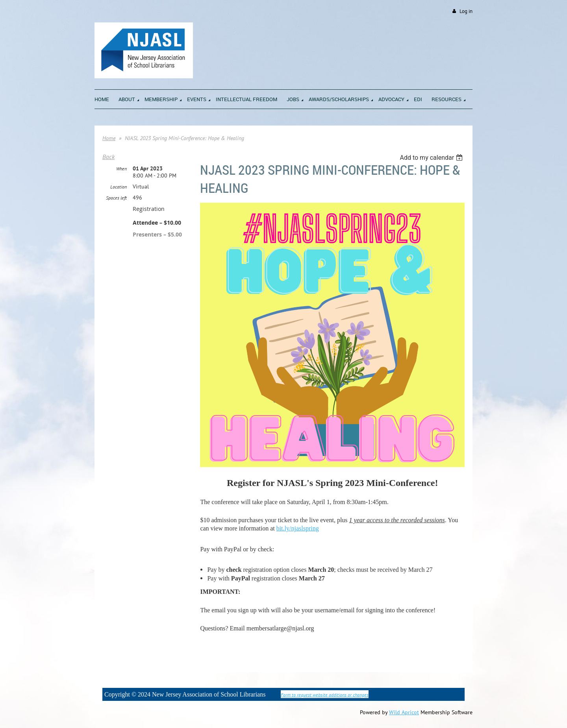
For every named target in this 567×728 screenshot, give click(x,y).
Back (108, 157)
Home (109, 138)
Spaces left (116, 198)
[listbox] (432, 158)
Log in (466, 11)
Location (119, 187)
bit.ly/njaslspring (298, 528)
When (121, 169)
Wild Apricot (404, 712)
